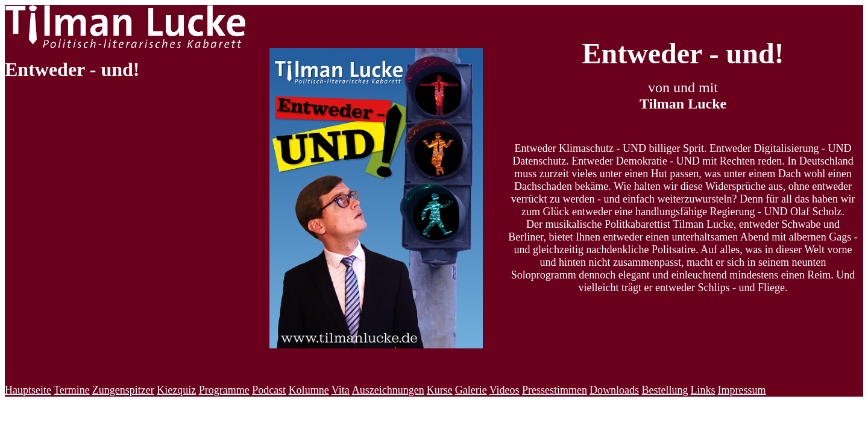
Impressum (742, 390)
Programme (224, 390)
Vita (341, 390)
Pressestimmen (555, 390)
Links (703, 390)
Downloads (614, 390)
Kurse (440, 390)
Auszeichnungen (388, 390)
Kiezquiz (176, 390)
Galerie (471, 390)
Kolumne (309, 390)
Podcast (269, 390)
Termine (72, 390)
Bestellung (665, 390)
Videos (505, 390)
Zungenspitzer (123, 390)
